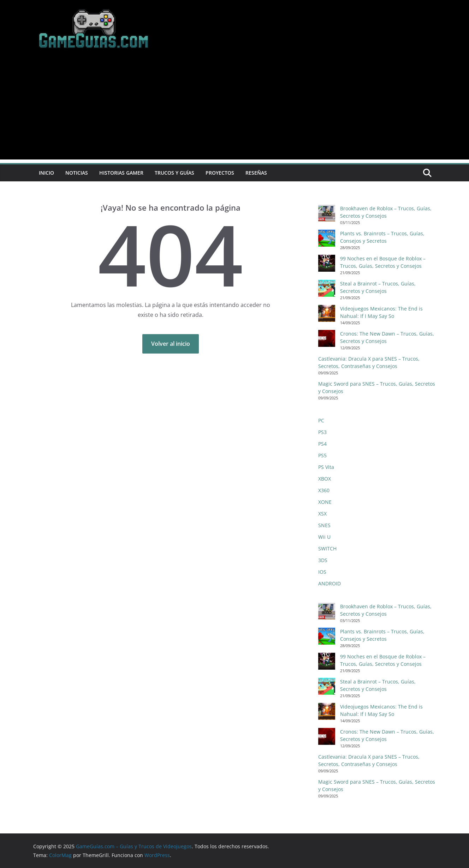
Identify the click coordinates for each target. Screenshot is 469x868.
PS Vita (326, 467)
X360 (324, 490)
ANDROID (330, 583)
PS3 (322, 432)
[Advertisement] (234, 110)
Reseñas (256, 173)
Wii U (324, 537)
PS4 (322, 444)
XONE (325, 502)
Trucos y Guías (174, 173)
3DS (323, 560)
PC (321, 420)
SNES (324, 525)
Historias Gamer (121, 173)
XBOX (325, 479)
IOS (322, 572)
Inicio (46, 173)
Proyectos (220, 173)
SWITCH (327, 548)
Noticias (77, 173)
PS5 (322, 455)
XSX (322, 514)
